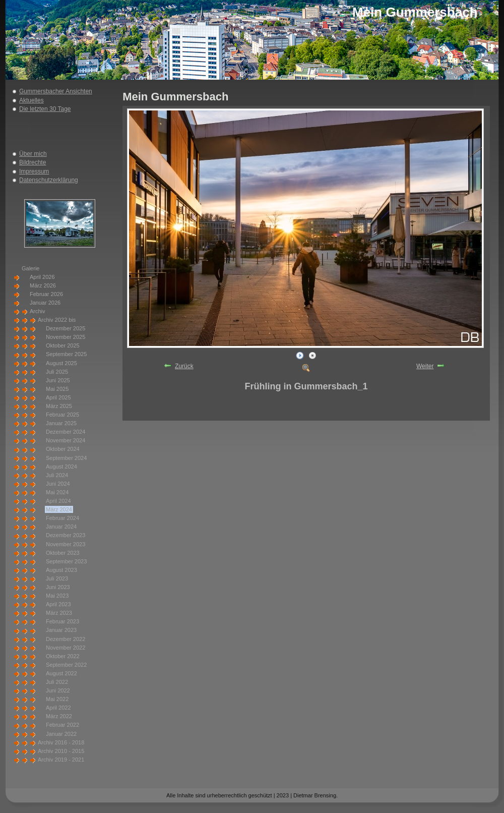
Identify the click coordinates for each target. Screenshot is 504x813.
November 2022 (66, 648)
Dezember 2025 (66, 328)
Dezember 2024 (66, 432)
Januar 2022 (61, 734)
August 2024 (61, 467)
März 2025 (59, 406)
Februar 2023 (62, 621)
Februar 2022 (62, 725)
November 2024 (66, 440)
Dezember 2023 (66, 535)
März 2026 (43, 285)
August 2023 (61, 570)
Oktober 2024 (63, 449)
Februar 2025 (62, 415)
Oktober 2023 (63, 553)
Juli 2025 (57, 372)
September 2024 (66, 458)
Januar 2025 (61, 423)
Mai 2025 (57, 389)
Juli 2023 (57, 578)
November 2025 (66, 337)
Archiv (38, 311)
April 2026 (42, 277)
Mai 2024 (57, 492)
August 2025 (61, 363)
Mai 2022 (57, 699)
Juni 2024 (58, 484)
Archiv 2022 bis (57, 320)
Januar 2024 (61, 527)
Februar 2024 (62, 518)
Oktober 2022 (63, 656)
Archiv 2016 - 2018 (61, 742)
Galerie (30, 268)
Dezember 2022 (66, 639)
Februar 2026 (46, 294)
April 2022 (58, 708)
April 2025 (58, 397)
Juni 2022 (58, 690)
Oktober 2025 (63, 345)
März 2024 (59, 509)
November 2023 (66, 544)
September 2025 (66, 354)
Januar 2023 (61, 630)
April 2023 (58, 604)
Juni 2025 (58, 380)
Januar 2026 (45, 303)
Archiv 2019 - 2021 (61, 760)
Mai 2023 (57, 596)
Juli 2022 (57, 682)
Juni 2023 (58, 587)
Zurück (184, 366)
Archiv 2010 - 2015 (61, 751)
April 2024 (58, 501)
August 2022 (61, 673)
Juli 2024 (57, 475)
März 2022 (59, 716)
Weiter (425, 366)
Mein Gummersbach (415, 12)
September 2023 (66, 561)
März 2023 (59, 613)
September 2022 (66, 665)
